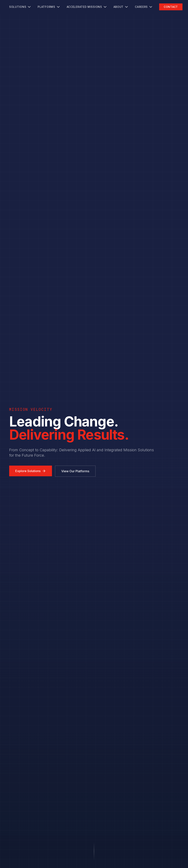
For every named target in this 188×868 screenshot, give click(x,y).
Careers (144, 7)
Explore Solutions (31, 471)
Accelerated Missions (87, 7)
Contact (171, 7)
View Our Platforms (75, 471)
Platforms (49, 7)
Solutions (20, 7)
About (121, 7)
